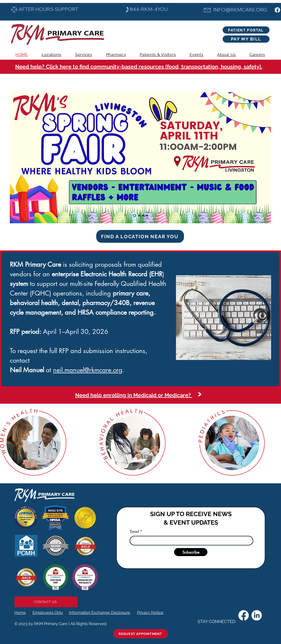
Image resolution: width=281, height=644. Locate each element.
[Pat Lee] (143, 216)
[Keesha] (139, 216)
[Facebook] (277, 10)
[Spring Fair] (135, 216)
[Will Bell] (147, 216)
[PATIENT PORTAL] (246, 30)
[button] (84, 55)
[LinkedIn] (257, 615)
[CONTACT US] (46, 602)
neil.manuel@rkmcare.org (88, 370)
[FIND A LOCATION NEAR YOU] (140, 236)
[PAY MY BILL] (246, 39)
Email (135, 532)
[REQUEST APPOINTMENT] (141, 634)
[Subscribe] (191, 552)
